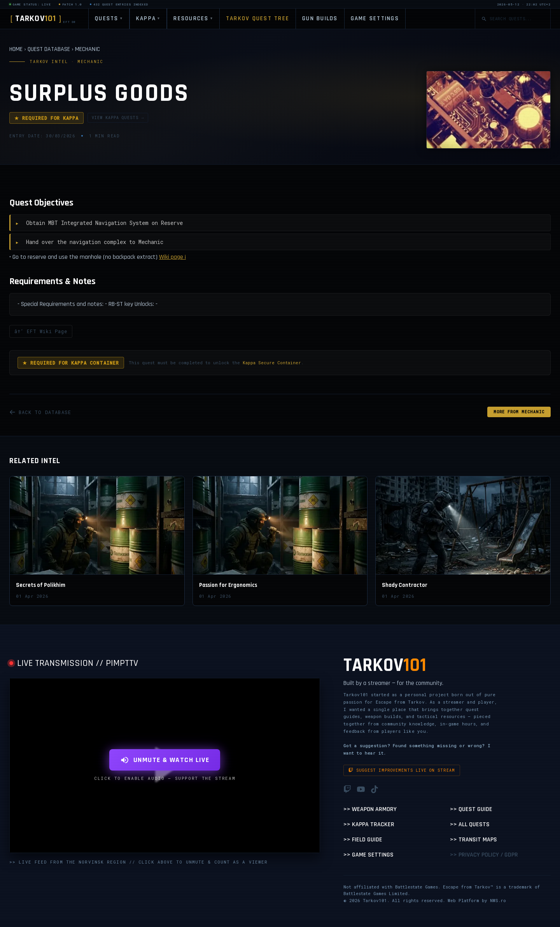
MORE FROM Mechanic (519, 412)
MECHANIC (87, 49)
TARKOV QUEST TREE (258, 18)
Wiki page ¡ (172, 257)
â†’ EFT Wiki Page (41, 331)
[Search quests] (517, 19)
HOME (16, 49)
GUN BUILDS (320, 18)
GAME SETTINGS (375, 18)
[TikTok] (374, 789)
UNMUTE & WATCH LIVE (165, 760)
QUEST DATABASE (49, 49)
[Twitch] (347, 789)
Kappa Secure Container (272, 363)
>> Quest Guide (471, 809)
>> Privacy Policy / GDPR (484, 855)
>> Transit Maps (473, 840)
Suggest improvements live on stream (402, 770)
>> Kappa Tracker (369, 824)
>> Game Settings (368, 855)
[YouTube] (361, 789)
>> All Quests (470, 824)
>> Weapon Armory (370, 809)
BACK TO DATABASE (40, 412)
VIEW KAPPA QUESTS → (118, 118)
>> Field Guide (363, 840)
